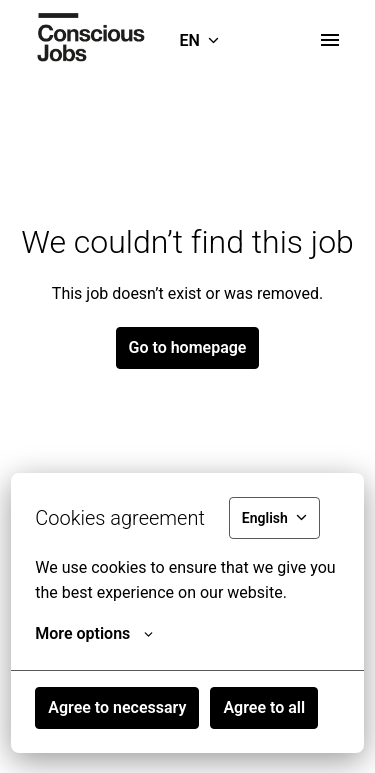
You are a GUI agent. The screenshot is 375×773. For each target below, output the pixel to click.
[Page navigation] (330, 40)
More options (94, 634)
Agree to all (264, 707)
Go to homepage (188, 347)
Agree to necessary (117, 707)
